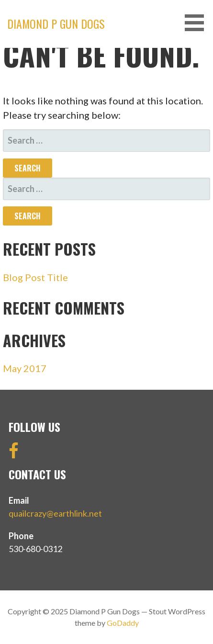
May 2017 (25, 368)
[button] (198, 23)
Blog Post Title (35, 277)
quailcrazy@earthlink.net (55, 513)
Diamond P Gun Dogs (56, 23)
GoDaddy (123, 623)
